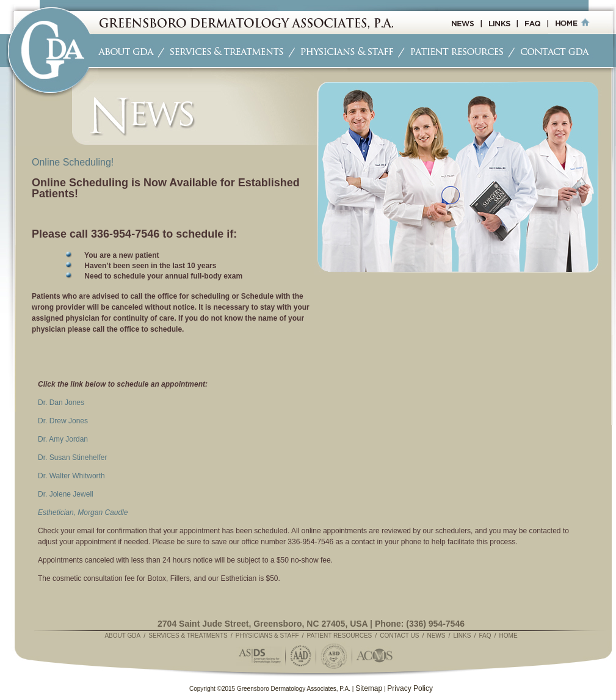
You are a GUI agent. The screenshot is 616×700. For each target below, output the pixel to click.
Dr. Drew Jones (63, 421)
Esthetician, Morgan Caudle (83, 512)
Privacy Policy (410, 688)
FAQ (485, 636)
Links (462, 636)
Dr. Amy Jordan (63, 439)
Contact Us (399, 636)
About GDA (122, 636)
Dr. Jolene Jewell (66, 494)
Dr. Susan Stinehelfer (72, 458)
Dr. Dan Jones (61, 403)
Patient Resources (340, 636)
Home (509, 636)
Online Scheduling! (73, 162)
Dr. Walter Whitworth (71, 476)
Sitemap (369, 688)
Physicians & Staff (267, 636)
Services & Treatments (188, 636)
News (436, 636)
